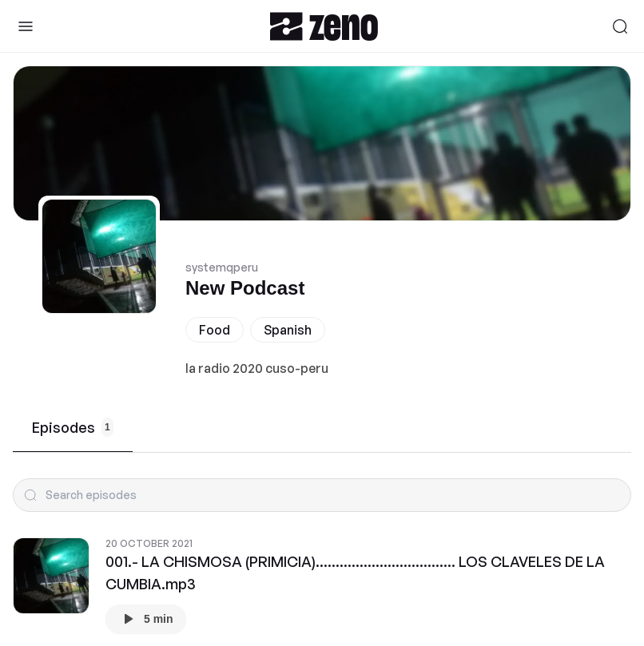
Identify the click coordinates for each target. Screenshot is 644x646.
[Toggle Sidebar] (26, 26)
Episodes (73, 427)
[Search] (620, 26)
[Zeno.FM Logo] (324, 26)
